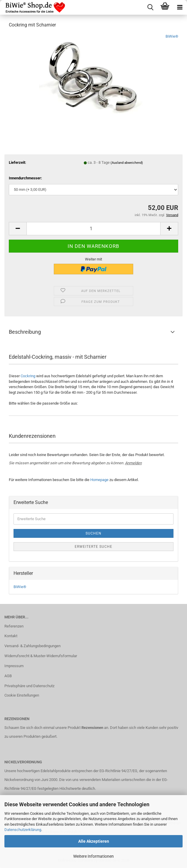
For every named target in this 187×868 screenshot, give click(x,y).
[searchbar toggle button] (150, 7)
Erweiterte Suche (93, 547)
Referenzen (14, 626)
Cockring (28, 376)
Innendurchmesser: (25, 178)
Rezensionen (92, 728)
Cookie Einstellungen (22, 695)
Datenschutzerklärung (23, 830)
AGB (8, 676)
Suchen (93, 533)
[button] (18, 229)
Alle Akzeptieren (94, 841)
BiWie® (172, 36)
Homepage (99, 480)
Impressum (14, 666)
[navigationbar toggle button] (180, 7)
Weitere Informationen (93, 856)
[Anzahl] (93, 229)
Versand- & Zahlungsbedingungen (32, 646)
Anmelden (133, 463)
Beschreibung (25, 332)
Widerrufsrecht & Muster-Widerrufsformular (41, 656)
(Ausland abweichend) (127, 163)
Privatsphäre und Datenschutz (29, 686)
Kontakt (11, 636)
